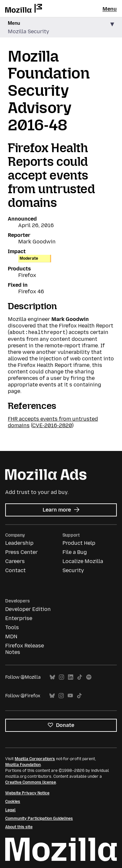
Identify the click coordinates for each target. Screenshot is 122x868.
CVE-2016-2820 (52, 425)
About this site (19, 827)
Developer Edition (28, 609)
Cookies (13, 802)
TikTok (80, 677)
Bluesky (52, 677)
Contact (15, 570)
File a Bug (75, 552)
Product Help (79, 543)
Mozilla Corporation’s (35, 759)
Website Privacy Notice (27, 793)
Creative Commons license (31, 782)
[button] (61, 28)
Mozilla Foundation (23, 765)
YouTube (70, 696)
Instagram (61, 677)
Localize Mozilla (83, 561)
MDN (11, 637)
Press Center (21, 552)
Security (73, 570)
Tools (12, 627)
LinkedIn (71, 677)
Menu (110, 9)
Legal (10, 810)
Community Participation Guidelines (39, 818)
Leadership (19, 543)
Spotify (89, 677)
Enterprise (19, 618)
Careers (15, 561)
